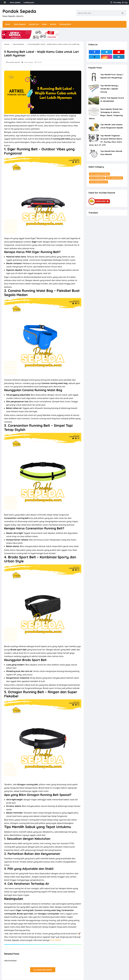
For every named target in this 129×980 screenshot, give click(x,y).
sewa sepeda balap (114, 178)
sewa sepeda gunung (99, 182)
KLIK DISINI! (55, 940)
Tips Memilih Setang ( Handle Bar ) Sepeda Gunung (109, 89)
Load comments (43, 970)
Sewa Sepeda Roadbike (99, 174)
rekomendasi (29, 62)
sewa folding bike (97, 178)
